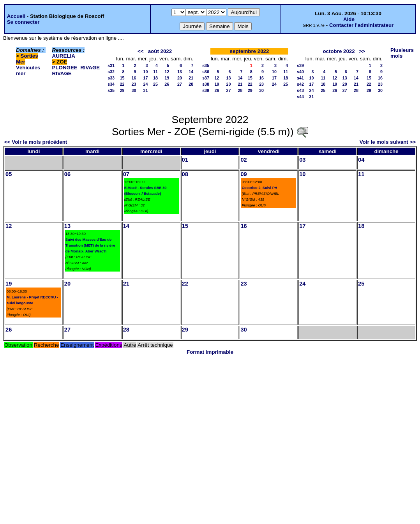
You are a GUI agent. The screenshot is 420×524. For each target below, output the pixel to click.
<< (141, 51)
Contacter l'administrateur (361, 25)
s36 (206, 72)
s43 (300, 90)
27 (180, 84)
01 (185, 160)
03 (302, 160)
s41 (300, 78)
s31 (111, 65)
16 (134, 78)
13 (180, 72)
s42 (300, 84)
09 (244, 174)
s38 (206, 84)
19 (167, 78)
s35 (111, 90)
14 (191, 72)
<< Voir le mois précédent (36, 142)
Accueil (16, 16)
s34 (111, 84)
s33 (111, 78)
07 (126, 174)
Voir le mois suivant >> (388, 142)
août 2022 (160, 51)
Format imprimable (210, 352)
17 (146, 78)
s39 (206, 90)
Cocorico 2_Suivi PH (259, 188)
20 (180, 78)
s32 (111, 72)
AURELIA (64, 56)
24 (146, 84)
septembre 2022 (250, 51)
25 (155, 84)
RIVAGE (62, 73)
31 (146, 90)
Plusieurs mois (402, 53)
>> (362, 51)
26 (167, 84)
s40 (300, 72)
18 (155, 78)
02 (244, 160)
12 (167, 72)
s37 (206, 78)
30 (134, 90)
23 (134, 84)
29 (122, 90)
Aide (349, 19)
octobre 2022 (339, 51)
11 (155, 72)
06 (67, 174)
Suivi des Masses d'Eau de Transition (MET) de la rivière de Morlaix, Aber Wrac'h (90, 245)
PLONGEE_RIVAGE (76, 68)
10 (146, 72)
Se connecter (23, 22)
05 (9, 174)
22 (122, 84)
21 (191, 78)
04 (361, 160)
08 (185, 174)
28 (191, 84)
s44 (300, 97)
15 (122, 78)
